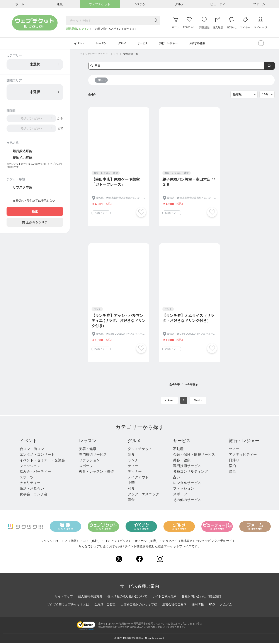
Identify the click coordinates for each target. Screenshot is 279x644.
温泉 (232, 473)
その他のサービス (187, 501)
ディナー (135, 473)
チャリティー (30, 484)
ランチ (133, 461)
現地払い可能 (22, 159)
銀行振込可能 (22, 152)
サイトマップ (64, 597)
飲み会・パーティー (35, 473)
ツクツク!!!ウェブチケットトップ (99, 55)
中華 (131, 484)
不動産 (178, 450)
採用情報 (198, 605)
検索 (35, 213)
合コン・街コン (32, 450)
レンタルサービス (187, 484)
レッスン (88, 442)
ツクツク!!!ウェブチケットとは (68, 605)
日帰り (234, 461)
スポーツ (27, 478)
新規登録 (71, 29)
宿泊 (232, 467)
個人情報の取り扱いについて (127, 597)
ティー (133, 467)
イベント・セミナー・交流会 (42, 461)
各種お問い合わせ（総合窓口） (203, 597)
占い (177, 478)
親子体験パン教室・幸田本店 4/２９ (189, 183)
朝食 (131, 456)
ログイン (84, 29)
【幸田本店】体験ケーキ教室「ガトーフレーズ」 (116, 183)
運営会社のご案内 (174, 605)
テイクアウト (138, 478)
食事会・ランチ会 (34, 495)
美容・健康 (88, 450)
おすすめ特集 (205, 44)
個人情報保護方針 (90, 597)
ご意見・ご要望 (105, 605)
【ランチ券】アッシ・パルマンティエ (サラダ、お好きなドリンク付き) (119, 322)
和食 (131, 490)
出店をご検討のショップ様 (139, 605)
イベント (28, 442)
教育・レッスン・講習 (96, 473)
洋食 (131, 501)
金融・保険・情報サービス (194, 456)
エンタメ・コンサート (37, 456)
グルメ (134, 442)
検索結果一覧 (131, 55)
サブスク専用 (22, 189)
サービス (182, 442)
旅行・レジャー (244, 442)
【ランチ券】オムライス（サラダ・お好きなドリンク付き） (188, 319)
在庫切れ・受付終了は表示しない (34, 202)
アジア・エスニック (143, 495)
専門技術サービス (93, 456)
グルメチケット (140, 450)
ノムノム (226, 605)
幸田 (102, 81)
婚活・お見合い (32, 490)
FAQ (212, 605)
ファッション (30, 467)
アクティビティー (243, 456)
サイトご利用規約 (164, 597)
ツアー (234, 450)
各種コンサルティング (191, 473)
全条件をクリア (35, 223)
